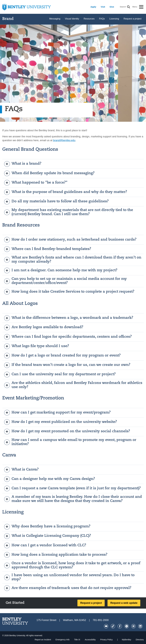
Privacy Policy (106, 640)
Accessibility (90, 640)
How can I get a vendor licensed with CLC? (45, 545)
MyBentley (127, 640)
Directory (140, 640)
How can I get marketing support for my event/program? (57, 413)
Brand (8, 19)
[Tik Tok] (113, 626)
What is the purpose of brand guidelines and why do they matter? (66, 192)
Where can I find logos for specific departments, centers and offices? (68, 337)
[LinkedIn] (140, 626)
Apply (93, 7)
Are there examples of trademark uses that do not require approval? (68, 588)
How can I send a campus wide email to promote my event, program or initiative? (70, 442)
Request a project (133, 19)
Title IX (77, 640)
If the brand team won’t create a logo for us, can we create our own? (67, 365)
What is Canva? (21, 470)
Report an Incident (43, 640)
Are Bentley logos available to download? (44, 327)
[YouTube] (106, 626)
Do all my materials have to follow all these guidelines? (56, 202)
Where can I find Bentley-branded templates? (48, 249)
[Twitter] (127, 626)
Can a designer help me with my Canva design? (50, 479)
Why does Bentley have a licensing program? (47, 527)
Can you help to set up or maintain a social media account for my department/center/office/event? (66, 281)
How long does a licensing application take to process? (56, 555)
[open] (7, 164)
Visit (103, 7)
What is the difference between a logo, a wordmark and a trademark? (69, 318)
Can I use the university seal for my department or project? (60, 375)
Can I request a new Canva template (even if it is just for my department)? (73, 488)
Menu (135, 7)
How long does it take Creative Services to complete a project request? (69, 292)
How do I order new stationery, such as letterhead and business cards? (70, 240)
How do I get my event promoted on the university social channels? (67, 432)
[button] (129, 7)
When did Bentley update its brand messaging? (49, 173)
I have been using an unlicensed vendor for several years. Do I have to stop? (69, 577)
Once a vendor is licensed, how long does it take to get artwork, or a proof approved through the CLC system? (72, 565)
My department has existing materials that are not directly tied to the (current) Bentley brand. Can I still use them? (69, 212)
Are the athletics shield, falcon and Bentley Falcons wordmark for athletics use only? (73, 385)
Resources (89, 19)
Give (112, 7)
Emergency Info (63, 640)
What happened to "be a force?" (36, 183)
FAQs (102, 19)
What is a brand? (23, 164)
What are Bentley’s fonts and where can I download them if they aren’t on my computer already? (73, 260)
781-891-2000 (101, 620)
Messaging (55, 19)
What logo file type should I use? (37, 346)
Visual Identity (72, 19)
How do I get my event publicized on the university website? (61, 422)
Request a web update (124, 603)
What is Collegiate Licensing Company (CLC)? (48, 536)
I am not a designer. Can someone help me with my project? (61, 270)
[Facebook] (120, 626)
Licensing (114, 19)
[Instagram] (133, 626)
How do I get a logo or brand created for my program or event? (62, 356)
